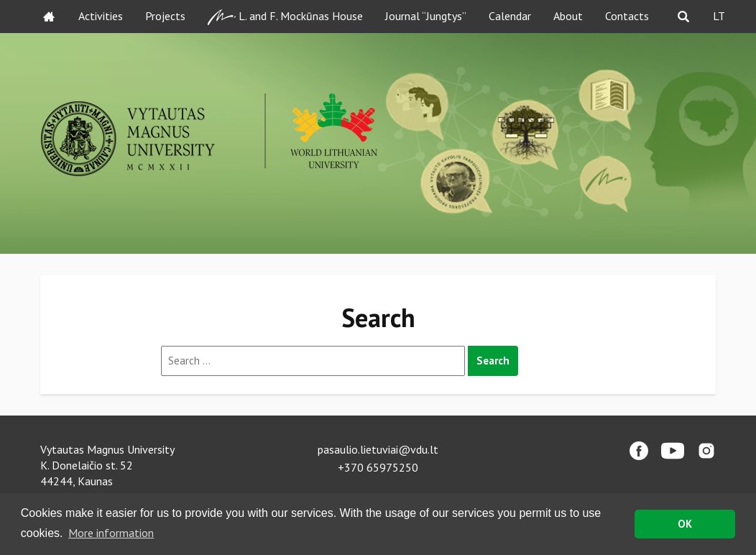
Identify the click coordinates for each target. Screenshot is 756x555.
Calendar (510, 16)
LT (719, 16)
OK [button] (685, 524)
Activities (101, 16)
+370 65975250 (378, 467)
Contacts (627, 16)
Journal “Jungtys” (426, 16)
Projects (165, 16)
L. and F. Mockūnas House (285, 17)
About (568, 16)
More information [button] (111, 533)
